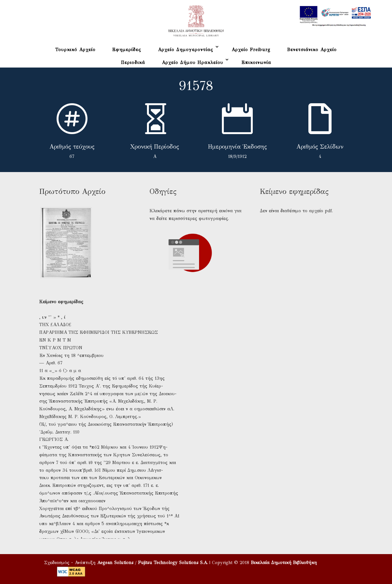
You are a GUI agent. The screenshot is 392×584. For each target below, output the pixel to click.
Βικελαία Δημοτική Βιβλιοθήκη (284, 563)
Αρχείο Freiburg (251, 50)
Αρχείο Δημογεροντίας (186, 50)
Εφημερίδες (127, 50)
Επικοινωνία (256, 63)
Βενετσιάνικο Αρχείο (312, 50)
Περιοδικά (133, 63)
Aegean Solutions (115, 563)
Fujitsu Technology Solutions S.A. (173, 563)
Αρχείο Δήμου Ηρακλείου (192, 63)
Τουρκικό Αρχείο (75, 50)
